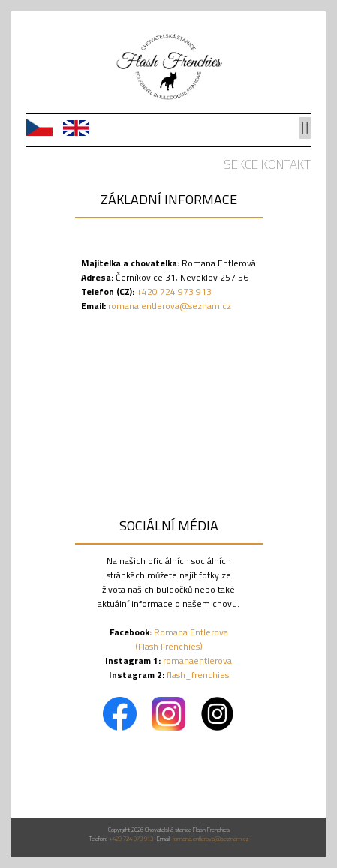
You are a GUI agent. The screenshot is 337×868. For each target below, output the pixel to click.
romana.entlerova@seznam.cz (170, 306)
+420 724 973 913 (173, 291)
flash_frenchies (198, 675)
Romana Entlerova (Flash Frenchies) (182, 639)
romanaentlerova (197, 661)
